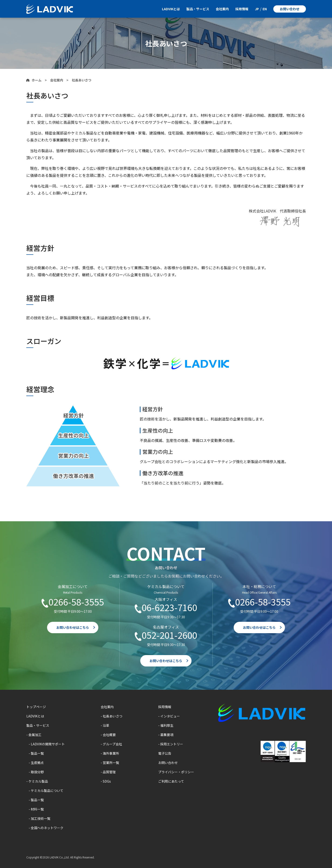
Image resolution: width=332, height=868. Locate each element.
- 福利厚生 (166, 725)
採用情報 (242, 9)
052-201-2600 (169, 635)
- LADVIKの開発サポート (47, 744)
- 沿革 (105, 725)
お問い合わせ (290, 9)
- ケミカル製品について (46, 791)
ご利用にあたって (171, 781)
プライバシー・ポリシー (176, 772)
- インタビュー (169, 716)
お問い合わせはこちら (73, 627)
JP (257, 9)
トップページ (36, 707)
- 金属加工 (34, 735)
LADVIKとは (171, 9)
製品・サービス (198, 9)
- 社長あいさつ (111, 716)
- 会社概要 (108, 735)
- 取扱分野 (36, 772)
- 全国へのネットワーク (46, 828)
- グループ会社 (111, 744)
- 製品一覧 (36, 753)
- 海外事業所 (110, 753)
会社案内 (222, 9)
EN (265, 9)
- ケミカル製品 (37, 781)
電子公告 (165, 753)
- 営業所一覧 (110, 763)
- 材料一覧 (36, 809)
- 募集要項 (166, 735)
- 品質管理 (108, 772)
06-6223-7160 (169, 608)
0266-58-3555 (76, 602)
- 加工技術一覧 (39, 818)
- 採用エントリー (171, 744)
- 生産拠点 (36, 763)
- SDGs (106, 781)
